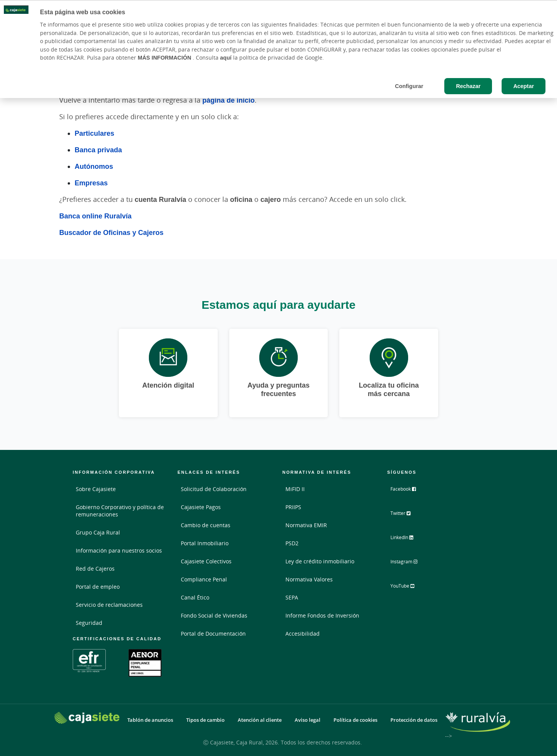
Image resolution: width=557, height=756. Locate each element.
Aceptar (524, 86)
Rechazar (468, 86)
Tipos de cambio (205, 720)
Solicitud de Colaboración (214, 489)
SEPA (292, 597)
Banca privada (98, 150)
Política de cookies (355, 720)
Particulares (94, 133)
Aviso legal (308, 720)
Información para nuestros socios (119, 550)
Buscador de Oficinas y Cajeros (111, 232)
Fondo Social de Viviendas (214, 615)
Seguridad (89, 623)
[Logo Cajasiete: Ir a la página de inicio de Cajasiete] (87, 718)
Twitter (406, 516)
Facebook (409, 492)
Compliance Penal (204, 579)
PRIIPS (293, 507)
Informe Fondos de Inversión (322, 615)
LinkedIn (408, 540)
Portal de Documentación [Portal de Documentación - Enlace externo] (213, 634)
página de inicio (228, 100)
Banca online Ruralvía (95, 216)
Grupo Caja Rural (98, 532)
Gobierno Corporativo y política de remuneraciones (120, 511)
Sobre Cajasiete (96, 489)
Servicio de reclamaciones (109, 605)
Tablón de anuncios (150, 720)
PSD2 (292, 543)
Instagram (410, 563)
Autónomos (94, 166)
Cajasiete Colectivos (206, 561)
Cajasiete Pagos (201, 507)
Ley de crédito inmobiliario (320, 561)
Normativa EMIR (306, 525)
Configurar (409, 86)
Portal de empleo (98, 587)
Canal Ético (195, 597)
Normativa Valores (309, 579)
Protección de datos (414, 720)
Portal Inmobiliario (205, 543)
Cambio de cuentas (206, 525)
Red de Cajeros (95, 569)
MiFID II (295, 489)
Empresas (91, 183)
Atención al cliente (260, 720)
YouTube (408, 587)
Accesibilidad (303, 634)
